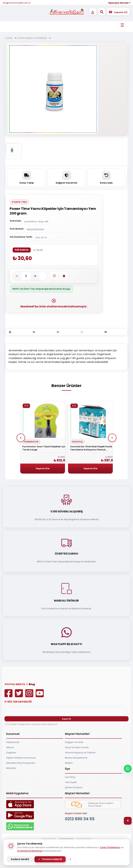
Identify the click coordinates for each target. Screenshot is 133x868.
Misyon (10, 747)
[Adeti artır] (35, 276)
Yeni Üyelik (71, 782)
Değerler (11, 753)
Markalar (11, 768)
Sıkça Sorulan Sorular (77, 747)
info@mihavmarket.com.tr (17, 3)
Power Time (19, 202)
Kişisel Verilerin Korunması (21, 758)
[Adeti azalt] (17, 276)
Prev (21, 438)
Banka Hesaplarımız (76, 758)
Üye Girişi (70, 777)
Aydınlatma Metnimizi (30, 851)
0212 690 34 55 (80, 819)
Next (112, 438)
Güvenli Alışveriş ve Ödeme (80, 753)
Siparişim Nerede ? (119, 3)
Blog (32, 684)
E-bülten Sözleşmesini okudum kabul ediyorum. (33, 724)
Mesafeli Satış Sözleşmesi (21, 763)
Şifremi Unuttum (74, 787)
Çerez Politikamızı (110, 847)
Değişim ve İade (74, 742)
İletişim (69, 763)
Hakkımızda (13, 742)
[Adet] (26, 276)
